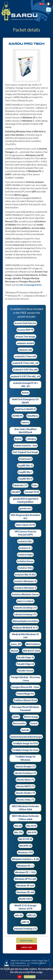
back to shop (26, 940)
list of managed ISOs (31, 285)
